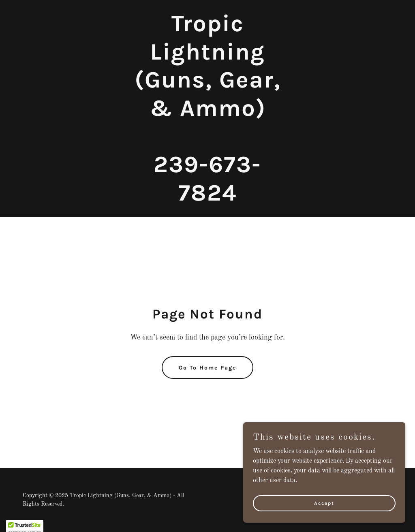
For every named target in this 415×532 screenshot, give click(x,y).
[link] (207, 199)
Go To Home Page (207, 368)
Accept (324, 503)
